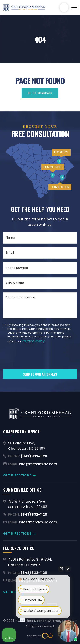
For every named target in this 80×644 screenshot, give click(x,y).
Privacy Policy (33, 341)
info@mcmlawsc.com (38, 464)
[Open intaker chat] (23, 620)
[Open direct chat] (61, 569)
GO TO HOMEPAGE (40, 93)
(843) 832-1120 (64, 8)
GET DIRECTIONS (17, 475)
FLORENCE (61, 152)
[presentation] (36, 363)
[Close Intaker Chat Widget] (68, 569)
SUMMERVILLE (53, 167)
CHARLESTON (60, 187)
